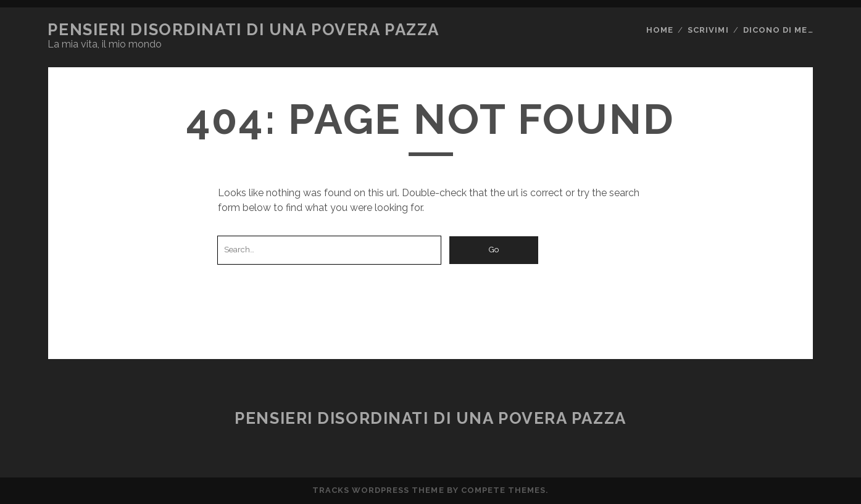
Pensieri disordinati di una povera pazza (243, 30)
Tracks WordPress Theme (378, 490)
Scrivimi (708, 30)
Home (660, 30)
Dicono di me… (778, 30)
